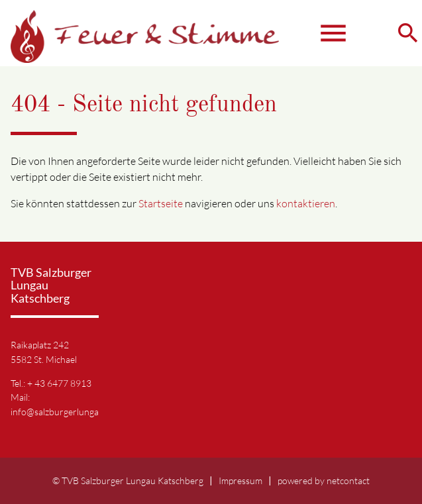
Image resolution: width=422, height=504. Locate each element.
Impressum (240, 480)
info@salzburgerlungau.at (62, 412)
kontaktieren (306, 203)
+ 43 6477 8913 (59, 383)
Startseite (161, 203)
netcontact (348, 480)
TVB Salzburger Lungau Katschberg (132, 480)
